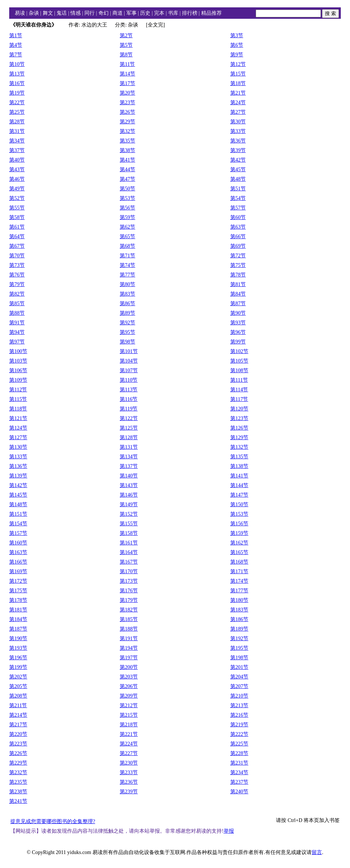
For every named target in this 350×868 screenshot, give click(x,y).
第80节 (127, 284)
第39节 (238, 150)
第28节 (17, 122)
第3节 (237, 36)
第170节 (129, 571)
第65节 (127, 237)
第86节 (127, 304)
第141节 (239, 476)
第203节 (129, 677)
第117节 (239, 399)
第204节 (239, 677)
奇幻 (104, 13)
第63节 (238, 227)
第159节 (239, 533)
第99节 (238, 342)
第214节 (18, 715)
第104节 (129, 361)
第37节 (17, 150)
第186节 (239, 619)
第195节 (239, 648)
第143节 (129, 485)
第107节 (129, 371)
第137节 (129, 466)
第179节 (129, 600)
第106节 (18, 371)
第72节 (238, 256)
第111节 (239, 380)
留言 (317, 852)
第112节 (18, 390)
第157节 (18, 533)
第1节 (16, 36)
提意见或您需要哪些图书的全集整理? (53, 821)
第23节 (127, 103)
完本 (159, 13)
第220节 (18, 734)
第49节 (17, 189)
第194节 (129, 648)
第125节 (129, 428)
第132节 (239, 447)
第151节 (18, 514)
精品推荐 (211, 13)
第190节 (18, 638)
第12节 (238, 64)
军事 (132, 13)
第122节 (129, 418)
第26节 (127, 112)
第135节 (239, 457)
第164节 (129, 552)
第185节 (129, 619)
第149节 (129, 504)
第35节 (127, 141)
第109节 (18, 380)
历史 (145, 13)
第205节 (18, 686)
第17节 (127, 83)
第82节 (17, 294)
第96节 (238, 332)
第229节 (18, 763)
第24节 (238, 103)
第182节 (129, 610)
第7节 (16, 55)
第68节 (127, 246)
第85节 (17, 304)
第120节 (239, 409)
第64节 (17, 237)
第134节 (129, 457)
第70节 (17, 256)
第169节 (18, 571)
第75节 (238, 265)
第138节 (239, 466)
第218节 (129, 725)
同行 (90, 13)
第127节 (18, 437)
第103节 (18, 361)
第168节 (239, 562)
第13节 (17, 74)
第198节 (239, 658)
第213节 (239, 705)
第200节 (129, 667)
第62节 (127, 227)
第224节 (129, 744)
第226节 (18, 753)
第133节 (18, 457)
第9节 (237, 55)
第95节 (127, 332)
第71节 (127, 256)
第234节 (239, 772)
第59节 (127, 217)
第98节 (127, 342)
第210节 (239, 696)
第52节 (17, 198)
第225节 (239, 744)
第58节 (17, 217)
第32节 (127, 131)
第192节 (239, 638)
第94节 (17, 332)
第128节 (129, 437)
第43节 (17, 170)
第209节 (129, 696)
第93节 (238, 323)
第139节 (18, 476)
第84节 (238, 294)
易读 (20, 13)
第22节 (17, 103)
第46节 (17, 179)
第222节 (239, 734)
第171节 (239, 571)
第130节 (18, 447)
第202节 (18, 677)
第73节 (17, 265)
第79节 (17, 284)
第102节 (239, 351)
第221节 (129, 734)
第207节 (239, 686)
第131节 (129, 447)
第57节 (238, 208)
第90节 (238, 313)
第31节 (17, 131)
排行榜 (190, 13)
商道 (118, 13)
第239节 (129, 792)
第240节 (239, 792)
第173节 (129, 581)
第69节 (238, 246)
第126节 (239, 428)
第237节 (239, 782)
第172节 (18, 581)
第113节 (129, 390)
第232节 (18, 772)
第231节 (239, 763)
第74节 (127, 265)
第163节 (18, 552)
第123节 (239, 418)
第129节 (239, 437)
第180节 (239, 600)
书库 (173, 13)
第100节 (18, 351)
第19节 (17, 93)
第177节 (239, 591)
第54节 (238, 198)
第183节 (239, 610)
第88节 (17, 313)
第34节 (17, 141)
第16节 (17, 83)
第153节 (239, 514)
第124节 (18, 428)
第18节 (238, 83)
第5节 (126, 45)
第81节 (238, 284)
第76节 (17, 275)
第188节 (129, 629)
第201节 (239, 667)
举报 (229, 831)
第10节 (17, 64)
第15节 (238, 74)
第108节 (239, 371)
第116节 (129, 399)
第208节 (18, 696)
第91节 (17, 323)
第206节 (129, 686)
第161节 (129, 543)
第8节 (126, 55)
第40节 (17, 160)
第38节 (127, 150)
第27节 (238, 112)
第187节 (18, 629)
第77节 (127, 275)
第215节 (129, 715)
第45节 (238, 170)
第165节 (239, 552)
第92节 (127, 323)
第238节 (18, 792)
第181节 (18, 610)
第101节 (129, 351)
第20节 (127, 93)
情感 (76, 13)
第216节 (239, 715)
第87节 (238, 304)
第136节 (18, 466)
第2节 (126, 36)
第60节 (238, 217)
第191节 (129, 638)
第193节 (18, 648)
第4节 (16, 45)
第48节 (238, 179)
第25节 (17, 112)
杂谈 (34, 13)
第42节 (238, 160)
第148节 (18, 504)
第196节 (18, 658)
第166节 (18, 562)
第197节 (129, 658)
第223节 (18, 744)
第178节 (18, 600)
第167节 (129, 562)
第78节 (238, 275)
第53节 (127, 198)
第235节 (18, 782)
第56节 (127, 208)
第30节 (238, 122)
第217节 (18, 725)
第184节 (18, 619)
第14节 (127, 74)
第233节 (129, 772)
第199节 (18, 667)
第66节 (238, 237)
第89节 (127, 313)
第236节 (129, 782)
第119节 (129, 409)
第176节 (129, 591)
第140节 (129, 476)
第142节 (18, 485)
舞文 (48, 13)
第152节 (129, 514)
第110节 (129, 380)
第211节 (18, 705)
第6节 (237, 45)
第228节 (239, 753)
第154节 (18, 524)
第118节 (18, 409)
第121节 (18, 418)
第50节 (127, 189)
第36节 (238, 141)
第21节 (238, 93)
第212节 (129, 705)
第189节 (239, 629)
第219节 (239, 725)
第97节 (17, 342)
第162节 (239, 543)
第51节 (238, 189)
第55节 (17, 208)
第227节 (129, 753)
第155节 (129, 524)
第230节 (129, 763)
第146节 (129, 495)
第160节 (18, 543)
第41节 (127, 160)
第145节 (18, 495)
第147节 (239, 495)
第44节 (127, 170)
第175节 (18, 591)
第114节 (239, 390)
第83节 (127, 294)
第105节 (239, 361)
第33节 (238, 131)
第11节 (127, 64)
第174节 (239, 581)
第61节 (17, 227)
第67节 (17, 246)
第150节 (239, 504)
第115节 (18, 399)
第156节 (239, 524)
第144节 (239, 485)
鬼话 (62, 13)
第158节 (129, 533)
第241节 (18, 801)
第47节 (127, 179)
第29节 (127, 122)
